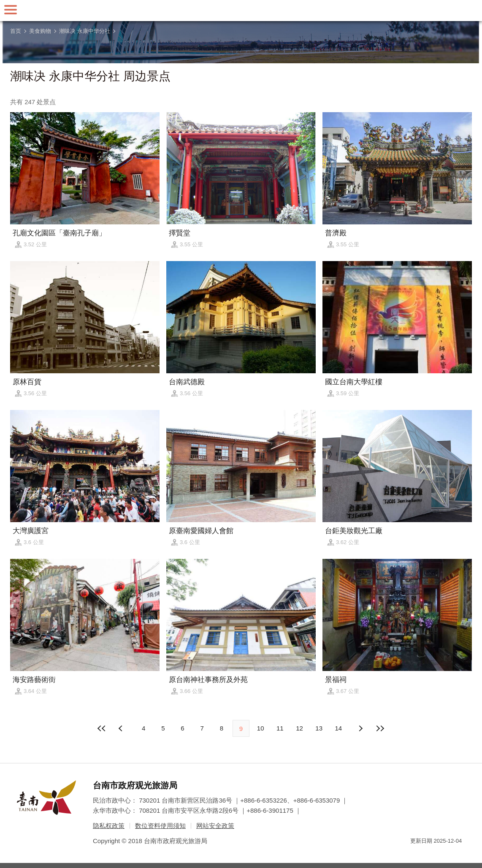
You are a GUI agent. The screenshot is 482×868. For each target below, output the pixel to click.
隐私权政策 (109, 826)
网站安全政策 (215, 826)
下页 (122, 728)
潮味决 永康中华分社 (85, 31)
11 (280, 728)
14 (339, 728)
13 (319, 728)
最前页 (102, 728)
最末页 (380, 728)
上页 (360, 728)
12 (299, 728)
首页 (16, 31)
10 (261, 728)
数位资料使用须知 (160, 826)
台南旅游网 (241, 11)
